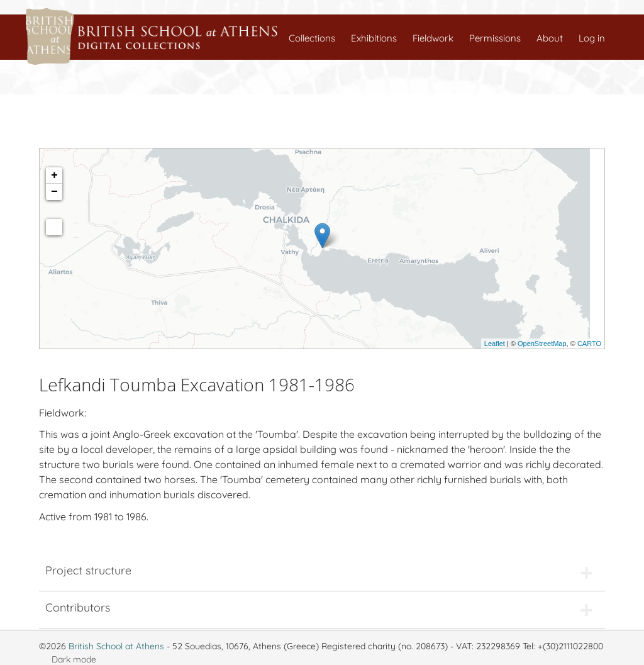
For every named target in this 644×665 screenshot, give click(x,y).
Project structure (88, 570)
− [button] (54, 192)
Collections (312, 38)
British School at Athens (116, 646)
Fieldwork (433, 38)
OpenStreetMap (542, 344)
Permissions (495, 38)
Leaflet (495, 344)
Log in (592, 38)
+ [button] (54, 176)
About (550, 38)
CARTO (589, 344)
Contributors (78, 607)
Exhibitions (374, 38)
